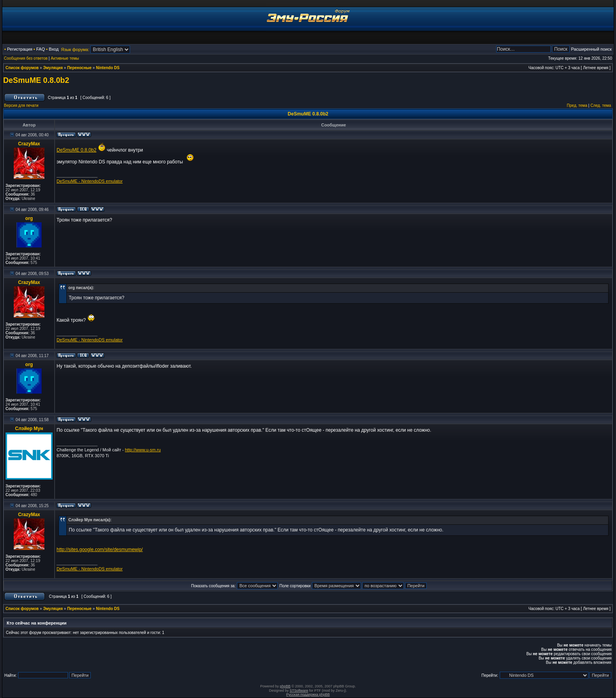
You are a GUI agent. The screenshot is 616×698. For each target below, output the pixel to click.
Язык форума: (75, 49)
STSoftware (299, 691)
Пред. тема (577, 105)
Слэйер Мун (29, 429)
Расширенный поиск (591, 49)
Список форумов (22, 68)
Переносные (79, 68)
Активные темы (65, 58)
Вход (54, 49)
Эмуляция (53, 68)
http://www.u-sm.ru (143, 450)
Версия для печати (21, 105)
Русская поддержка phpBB (308, 694)
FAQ (40, 49)
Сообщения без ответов (26, 58)
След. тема (601, 105)
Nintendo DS (108, 68)
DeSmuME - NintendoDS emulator (90, 181)
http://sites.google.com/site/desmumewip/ (100, 550)
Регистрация (20, 49)
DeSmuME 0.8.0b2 (36, 80)
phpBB (285, 686)
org (29, 218)
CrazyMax (29, 144)
